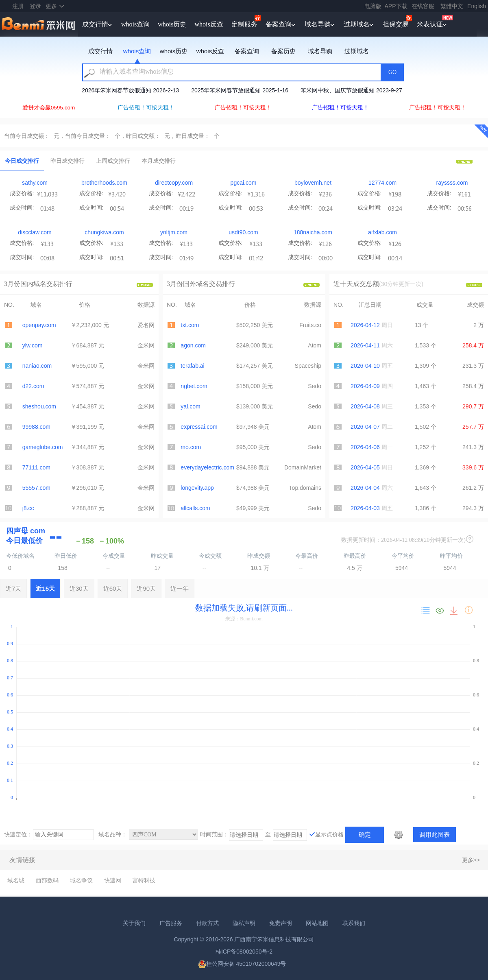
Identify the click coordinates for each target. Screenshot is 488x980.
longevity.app (197, 488)
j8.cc (28, 508)
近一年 (180, 588)
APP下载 (396, 6)
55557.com (36, 488)
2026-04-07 (365, 427)
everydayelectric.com (207, 467)
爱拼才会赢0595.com (49, 108)
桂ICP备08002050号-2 (244, 952)
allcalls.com (195, 508)
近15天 (45, 588)
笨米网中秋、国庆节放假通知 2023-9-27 (351, 90)
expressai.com (199, 427)
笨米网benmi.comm (39, 24)
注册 (18, 6)
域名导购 (318, 24)
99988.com (36, 427)
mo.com (191, 447)
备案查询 (279, 24)
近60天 (113, 588)
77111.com (36, 467)
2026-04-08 (365, 406)
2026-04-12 (365, 325)
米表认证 (430, 24)
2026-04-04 (365, 488)
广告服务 (171, 923)
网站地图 (317, 923)
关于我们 (134, 923)
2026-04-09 (365, 386)
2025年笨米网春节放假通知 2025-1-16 (240, 90)
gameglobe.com (43, 447)
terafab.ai (192, 366)
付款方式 (207, 923)
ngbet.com (194, 386)
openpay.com (39, 325)
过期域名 (357, 24)
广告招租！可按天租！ (146, 108)
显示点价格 (329, 834)
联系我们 (354, 923)
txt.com (190, 325)
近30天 (79, 588)
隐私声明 (244, 923)
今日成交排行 (22, 161)
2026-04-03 (365, 508)
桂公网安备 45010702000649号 (242, 964)
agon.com (193, 345)
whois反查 (209, 24)
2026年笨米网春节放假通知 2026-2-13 (130, 90)
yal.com (190, 406)
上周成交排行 (113, 161)
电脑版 (373, 6)
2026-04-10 (365, 366)
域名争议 (81, 880)
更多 (51, 6)
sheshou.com (39, 406)
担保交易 (396, 24)
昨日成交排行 (68, 161)
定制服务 (244, 24)
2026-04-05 (365, 467)
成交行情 (95, 24)
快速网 (113, 880)
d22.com (33, 386)
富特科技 (144, 880)
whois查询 (135, 24)
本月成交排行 (159, 161)
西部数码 (47, 880)
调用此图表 (435, 835)
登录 (35, 6)
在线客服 (423, 6)
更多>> (471, 860)
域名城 (16, 880)
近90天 (146, 588)
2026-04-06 (365, 447)
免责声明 (281, 923)
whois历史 (172, 24)
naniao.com (37, 366)
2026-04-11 (365, 345)
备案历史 (283, 51)
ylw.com (33, 345)
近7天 (13, 588)
